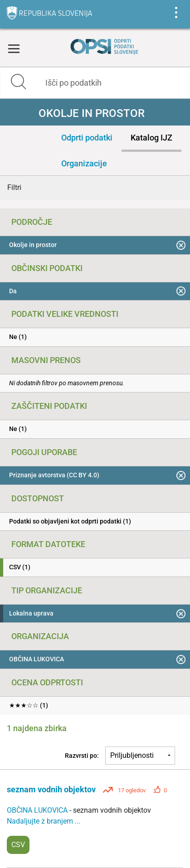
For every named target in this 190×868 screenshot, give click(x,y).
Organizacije (84, 163)
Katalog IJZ (151, 138)
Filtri (14, 187)
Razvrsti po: (82, 756)
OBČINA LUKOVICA (38, 810)
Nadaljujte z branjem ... (44, 821)
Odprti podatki (87, 138)
